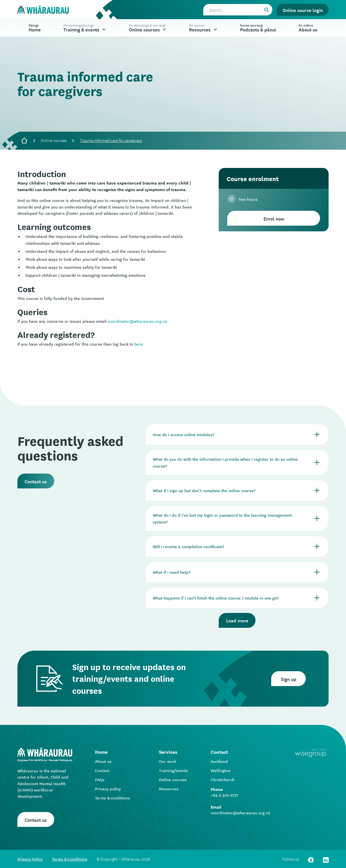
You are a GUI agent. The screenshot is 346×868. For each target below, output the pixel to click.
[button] (85, 28)
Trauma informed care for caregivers (111, 140)
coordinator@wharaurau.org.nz (137, 321)
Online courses (54, 140)
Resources (169, 789)
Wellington (221, 770)
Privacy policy (108, 789)
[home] (43, 10)
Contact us (36, 481)
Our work (168, 761)
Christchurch (223, 779)
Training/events (173, 770)
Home (35, 28)
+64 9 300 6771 (225, 795)
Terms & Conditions (70, 859)
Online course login (303, 10)
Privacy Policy (30, 859)
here (138, 344)
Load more (237, 620)
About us (103, 761)
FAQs (100, 779)
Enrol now (274, 218)
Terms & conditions (112, 798)
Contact (102, 770)
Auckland (219, 761)
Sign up (289, 679)
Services (168, 752)
